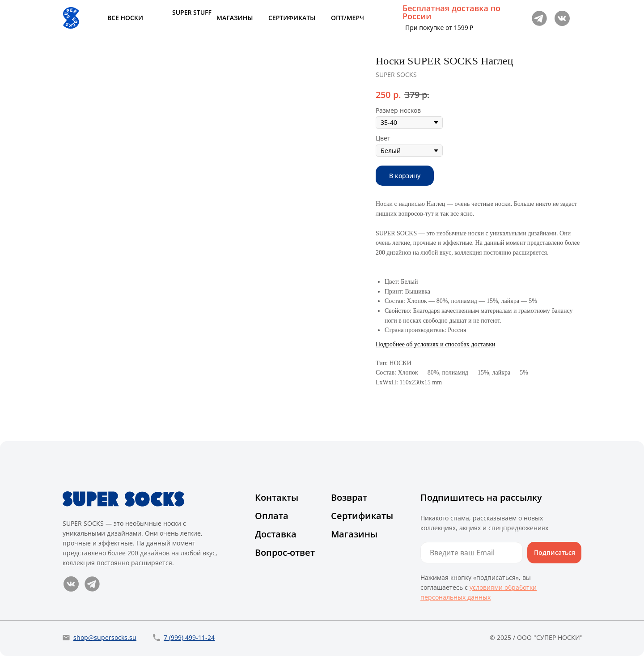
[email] (472, 553)
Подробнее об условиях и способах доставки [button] (435, 344)
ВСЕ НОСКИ (125, 18)
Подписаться (555, 552)
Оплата (272, 516)
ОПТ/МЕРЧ (347, 18)
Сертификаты (362, 516)
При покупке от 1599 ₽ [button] (439, 28)
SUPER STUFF (192, 12)
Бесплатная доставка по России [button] (451, 12)
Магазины (354, 534)
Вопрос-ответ (285, 552)
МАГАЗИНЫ (235, 18)
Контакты (277, 497)
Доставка (276, 534)
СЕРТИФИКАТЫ (292, 18)
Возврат (349, 497)
